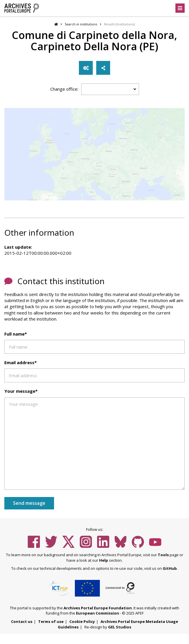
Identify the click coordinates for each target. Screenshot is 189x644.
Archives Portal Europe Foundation (98, 608)
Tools (163, 555)
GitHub (170, 568)
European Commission (98, 613)
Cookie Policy (82, 621)
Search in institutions (81, 24)
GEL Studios (120, 627)
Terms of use (51, 621)
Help (104, 560)
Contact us (22, 621)
